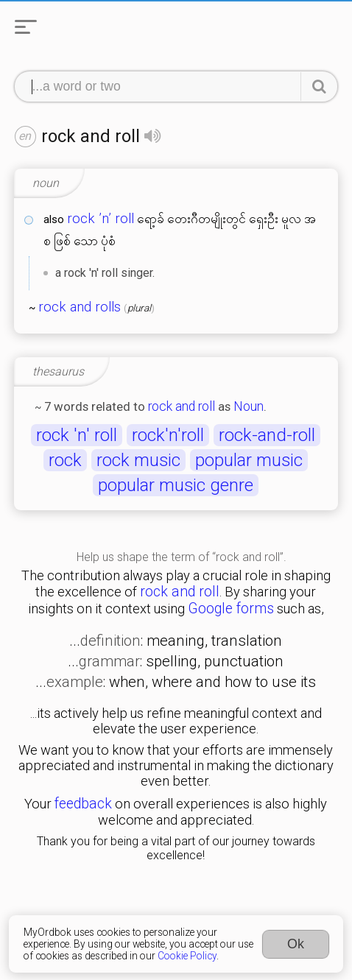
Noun (249, 406)
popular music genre (176, 485)
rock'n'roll (168, 435)
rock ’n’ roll (101, 219)
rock (65, 460)
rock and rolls (80, 307)
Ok (296, 944)
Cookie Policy (187, 956)
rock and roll (182, 406)
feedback (83, 804)
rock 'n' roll (77, 435)
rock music (138, 460)
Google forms (231, 609)
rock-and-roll (267, 435)
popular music (249, 460)
